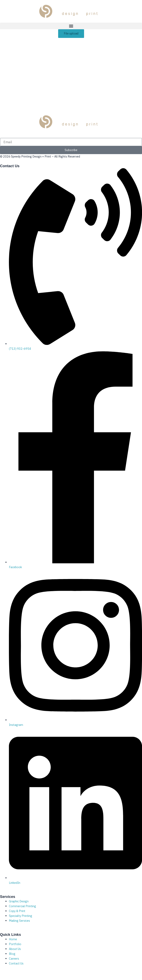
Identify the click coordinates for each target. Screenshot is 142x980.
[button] (71, 26)
